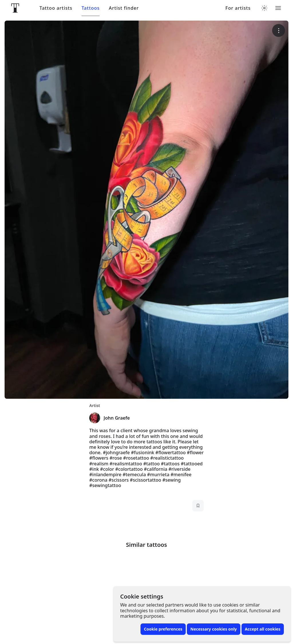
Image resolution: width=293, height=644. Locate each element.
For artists (238, 8)
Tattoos (91, 8)
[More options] (279, 30)
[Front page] (15, 8)
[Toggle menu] (278, 8)
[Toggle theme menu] (264, 8)
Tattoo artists (56, 8)
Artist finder (124, 8)
